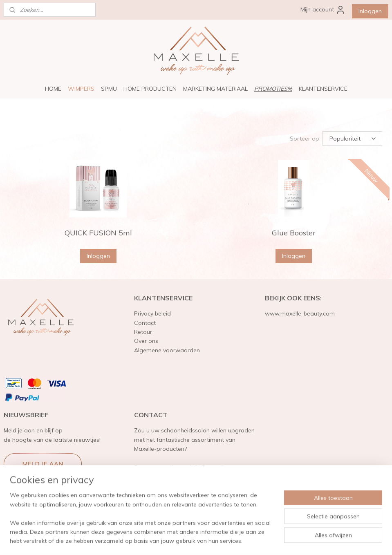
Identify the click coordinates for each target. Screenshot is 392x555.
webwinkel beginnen (218, 540)
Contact (145, 323)
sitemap (174, 540)
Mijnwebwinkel (284, 540)
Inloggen (370, 11)
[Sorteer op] (352, 139)
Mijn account (323, 10)
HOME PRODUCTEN (150, 89)
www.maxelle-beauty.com (300, 313)
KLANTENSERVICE (323, 89)
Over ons (146, 341)
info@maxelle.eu (212, 467)
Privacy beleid (152, 313)
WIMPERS (81, 89)
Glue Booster (294, 233)
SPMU (109, 89)
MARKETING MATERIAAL (215, 89)
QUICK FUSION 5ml (98, 233)
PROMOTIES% (273, 89)
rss (190, 540)
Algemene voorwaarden (167, 350)
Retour (143, 332)
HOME (53, 89)
